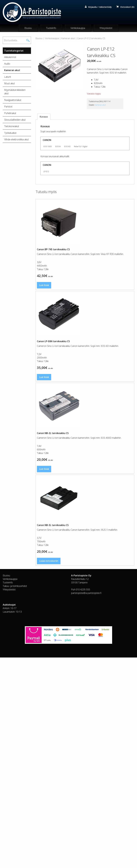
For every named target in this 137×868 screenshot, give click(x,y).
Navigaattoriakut (13, 100)
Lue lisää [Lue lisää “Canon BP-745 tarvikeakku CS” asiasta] (44, 285)
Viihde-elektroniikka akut (16, 140)
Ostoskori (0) (127, 7)
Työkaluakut (10, 133)
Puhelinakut (10, 113)
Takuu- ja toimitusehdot (15, 586)
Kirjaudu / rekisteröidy (100, 7)
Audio (7, 64)
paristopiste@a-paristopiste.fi (86, 593)
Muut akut (9, 84)
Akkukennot (10, 57)
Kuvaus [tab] (44, 117)
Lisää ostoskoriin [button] (49, 561)
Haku (28, 40)
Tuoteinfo (51, 28)
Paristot (8, 107)
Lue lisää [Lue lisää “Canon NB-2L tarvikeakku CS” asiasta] (44, 469)
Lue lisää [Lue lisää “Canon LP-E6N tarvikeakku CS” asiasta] (44, 377)
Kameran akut (68, 38)
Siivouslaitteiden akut (15, 120)
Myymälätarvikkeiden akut (15, 92)
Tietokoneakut (12, 126)
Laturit (8, 77)
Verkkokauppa (78, 28)
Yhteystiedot (106, 28)
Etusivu (28, 28)
